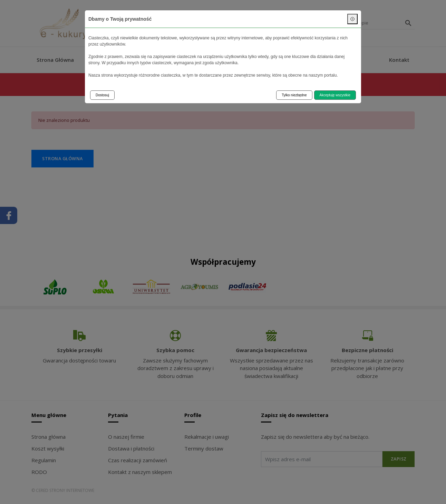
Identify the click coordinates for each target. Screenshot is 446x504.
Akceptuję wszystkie (335, 95)
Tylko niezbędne (294, 95)
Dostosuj (102, 95)
